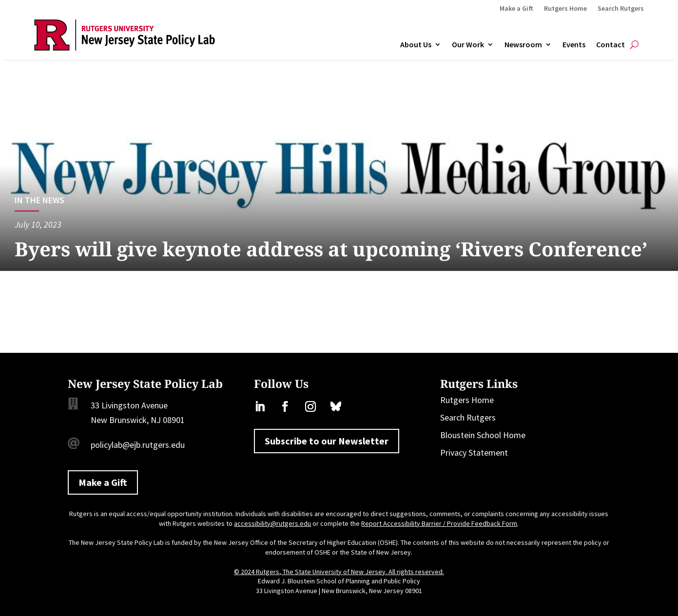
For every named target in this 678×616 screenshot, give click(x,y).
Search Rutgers (621, 9)
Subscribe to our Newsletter (327, 441)
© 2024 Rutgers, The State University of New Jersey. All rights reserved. (339, 572)
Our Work (468, 45)
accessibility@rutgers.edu (272, 523)
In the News (39, 200)
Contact (610, 45)
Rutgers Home (565, 9)
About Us (416, 45)
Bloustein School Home (483, 435)
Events (574, 45)
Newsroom (523, 45)
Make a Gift (516, 9)
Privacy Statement (474, 452)
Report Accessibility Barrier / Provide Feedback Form (439, 523)
